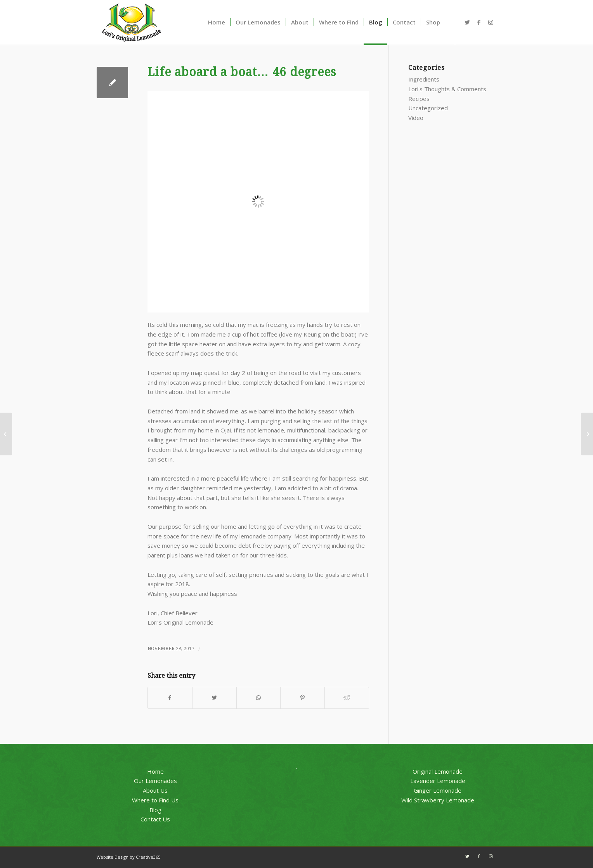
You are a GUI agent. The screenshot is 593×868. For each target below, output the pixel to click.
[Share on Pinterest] (303, 698)
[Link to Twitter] (467, 22)
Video (416, 118)
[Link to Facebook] (479, 22)
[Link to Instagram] (491, 22)
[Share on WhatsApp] (259, 698)
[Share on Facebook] (170, 698)
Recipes (419, 99)
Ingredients (424, 79)
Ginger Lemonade (438, 790)
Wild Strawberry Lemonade (438, 800)
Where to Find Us (155, 800)
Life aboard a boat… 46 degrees (242, 72)
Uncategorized (428, 108)
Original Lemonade (438, 771)
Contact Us (155, 819)
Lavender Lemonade (438, 781)
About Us (155, 790)
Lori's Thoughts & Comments (447, 89)
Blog (155, 810)
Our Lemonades (155, 781)
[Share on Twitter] (214, 698)
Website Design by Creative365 (128, 857)
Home (155, 771)
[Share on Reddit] (347, 698)
